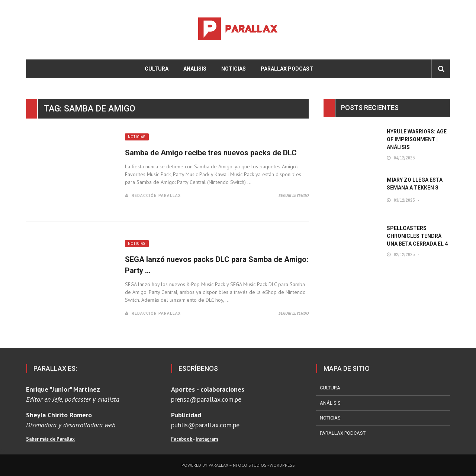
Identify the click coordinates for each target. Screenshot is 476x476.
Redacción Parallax (156, 195)
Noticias (234, 69)
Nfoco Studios (250, 465)
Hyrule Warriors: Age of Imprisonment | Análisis (417, 139)
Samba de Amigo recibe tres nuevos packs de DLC (211, 153)
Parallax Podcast (287, 69)
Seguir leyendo (294, 195)
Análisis (195, 69)
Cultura (157, 69)
